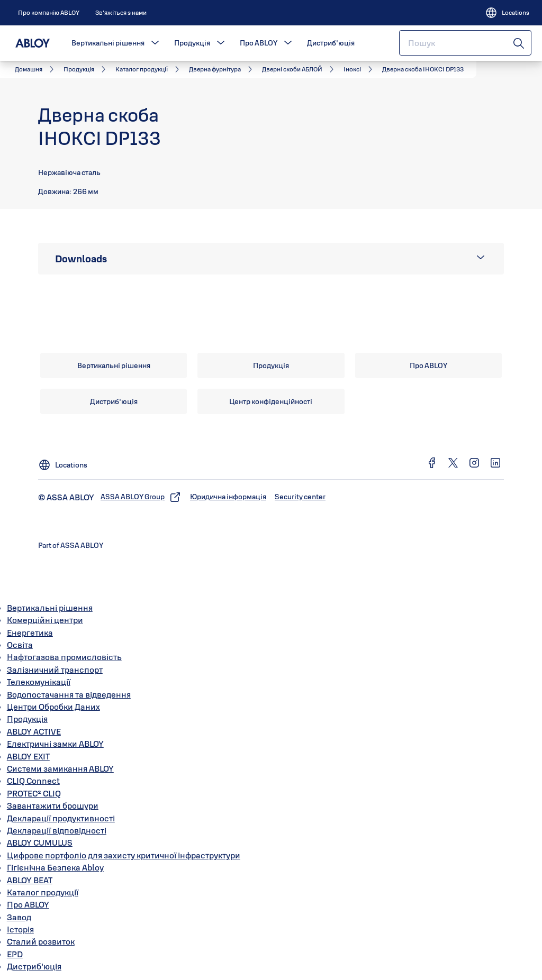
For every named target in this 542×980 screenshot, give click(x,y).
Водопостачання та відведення (69, 694)
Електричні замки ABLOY (55, 744)
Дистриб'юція (331, 43)
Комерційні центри (45, 620)
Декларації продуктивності (61, 818)
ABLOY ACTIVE (34, 731)
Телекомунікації (39, 682)
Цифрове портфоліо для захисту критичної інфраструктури (124, 855)
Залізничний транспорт (55, 670)
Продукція (192, 43)
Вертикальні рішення (108, 43)
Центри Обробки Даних (53, 707)
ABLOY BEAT (30, 880)
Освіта (20, 645)
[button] (155, 43)
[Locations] (507, 13)
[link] (49, 13)
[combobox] (465, 43)
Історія (20, 929)
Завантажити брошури (53, 805)
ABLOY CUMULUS (40, 842)
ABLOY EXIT (28, 756)
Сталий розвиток (41, 941)
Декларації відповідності (57, 830)
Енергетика (30, 633)
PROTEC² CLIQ (34, 793)
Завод (19, 917)
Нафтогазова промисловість (64, 657)
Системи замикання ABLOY (60, 768)
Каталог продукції (43, 892)
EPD (15, 954)
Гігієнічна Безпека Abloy (55, 867)
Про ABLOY (259, 43)
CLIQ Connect (33, 781)
